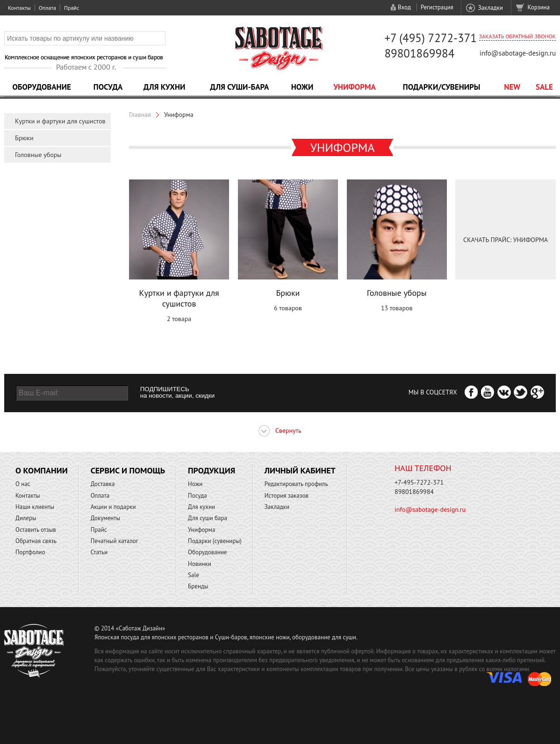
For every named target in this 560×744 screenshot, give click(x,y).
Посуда (108, 87)
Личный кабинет (300, 470)
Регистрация (437, 7)
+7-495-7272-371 (419, 482)
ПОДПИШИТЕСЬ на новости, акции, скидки (177, 393)
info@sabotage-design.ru (518, 53)
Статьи (99, 552)
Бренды (198, 586)
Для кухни (165, 87)
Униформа (355, 87)
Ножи (302, 87)
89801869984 (419, 53)
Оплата (47, 8)
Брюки (24, 138)
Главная (140, 114)
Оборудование (42, 87)
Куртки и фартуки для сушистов (60, 121)
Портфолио (30, 552)
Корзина (539, 7)
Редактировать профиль (296, 484)
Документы (105, 518)
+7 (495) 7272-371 (431, 38)
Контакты (19, 8)
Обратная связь (36, 541)
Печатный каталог (115, 541)
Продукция (212, 470)
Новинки (200, 564)
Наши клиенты (35, 507)
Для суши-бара (239, 87)
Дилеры (26, 518)
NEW (512, 87)
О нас (23, 484)
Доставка (103, 484)
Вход (404, 7)
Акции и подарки (113, 507)
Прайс (72, 8)
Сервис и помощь (128, 470)
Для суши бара (208, 518)
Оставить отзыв (36, 530)
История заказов (287, 496)
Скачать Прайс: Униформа (506, 240)
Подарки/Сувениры (442, 87)
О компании (42, 470)
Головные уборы (38, 155)
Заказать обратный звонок (517, 36)
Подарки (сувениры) (215, 541)
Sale (544, 87)
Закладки (490, 8)
